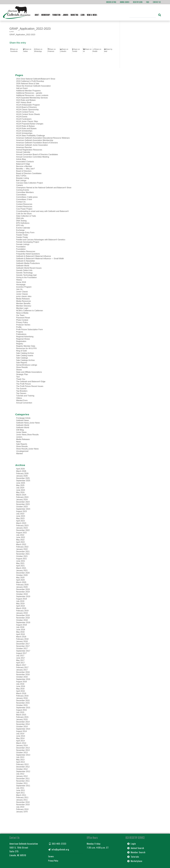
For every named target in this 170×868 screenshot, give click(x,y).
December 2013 (23, 748)
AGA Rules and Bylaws (26, 100)
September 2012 (23, 771)
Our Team (20, 315)
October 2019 (22, 594)
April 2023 (20, 521)
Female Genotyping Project (28, 242)
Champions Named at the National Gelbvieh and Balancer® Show (44, 188)
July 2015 (20, 712)
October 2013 (22, 753)
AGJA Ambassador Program (28, 105)
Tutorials (133, 857)
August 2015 (21, 710)
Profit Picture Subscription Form (30, 329)
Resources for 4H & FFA (26, 348)
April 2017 (20, 663)
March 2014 (21, 743)
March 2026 (21, 471)
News (19, 442)
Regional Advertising (25, 337)
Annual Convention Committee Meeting (33, 157)
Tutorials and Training (25, 396)
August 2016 (21, 682)
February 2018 (22, 639)
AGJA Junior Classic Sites (27, 121)
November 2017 (23, 646)
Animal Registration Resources (29, 150)
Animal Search (125, 2)
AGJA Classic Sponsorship (27, 110)
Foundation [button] (57, 15)
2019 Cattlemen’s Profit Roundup (30, 81)
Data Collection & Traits (26, 216)
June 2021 (21, 561)
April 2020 (20, 580)
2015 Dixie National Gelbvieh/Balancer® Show (36, 79)
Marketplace (135, 861)
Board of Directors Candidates (29, 173)
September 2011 (23, 786)
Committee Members (25, 192)
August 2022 (21, 533)
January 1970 (22, 812)
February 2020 (22, 585)
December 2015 (23, 701)
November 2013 (23, 750)
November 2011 (23, 781)
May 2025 (20, 485)
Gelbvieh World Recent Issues (29, 268)
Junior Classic (22, 292)
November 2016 (23, 675)
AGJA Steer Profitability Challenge (31, 136)
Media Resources (24, 301)
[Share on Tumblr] (77, 50)
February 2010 (22, 809)
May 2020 (20, 578)
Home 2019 (21, 282)
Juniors (19, 437)
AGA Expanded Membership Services (32, 98)
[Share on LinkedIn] (66, 50)
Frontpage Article (23, 418)
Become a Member (24, 166)
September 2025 (23, 481)
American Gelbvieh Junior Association (32, 145)
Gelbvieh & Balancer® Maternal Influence (34, 256)
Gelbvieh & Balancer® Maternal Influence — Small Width (40, 259)
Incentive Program (24, 287)
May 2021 (20, 563)
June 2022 (21, 537)
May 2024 (20, 492)
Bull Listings (21, 180)
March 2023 (21, 523)
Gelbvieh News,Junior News (28, 423)
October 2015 (22, 705)
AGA (12, 32)
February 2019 (22, 611)
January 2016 (22, 698)
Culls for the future (24, 214)
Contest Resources (24, 204)
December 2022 (23, 530)
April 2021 (20, 566)
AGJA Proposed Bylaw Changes (30, 124)
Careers (20, 185)
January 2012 (22, 776)
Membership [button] (46, 15)
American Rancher (24, 147)
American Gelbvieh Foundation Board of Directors (37, 143)
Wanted (19, 454)
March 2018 (21, 637)
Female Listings (23, 244)
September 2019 (23, 596)
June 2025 (21, 483)
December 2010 (23, 802)
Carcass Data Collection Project (30, 183)
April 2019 (20, 606)
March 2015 (21, 715)
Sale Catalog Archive (25, 353)
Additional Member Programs (28, 91)
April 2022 (20, 542)
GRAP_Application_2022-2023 (30, 29)
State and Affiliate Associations (29, 372)
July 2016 (20, 684)
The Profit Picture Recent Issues (30, 386)
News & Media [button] (92, 15)
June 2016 (21, 686)
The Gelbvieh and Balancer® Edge (31, 382)
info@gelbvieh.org (59, 849)
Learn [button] (83, 15)
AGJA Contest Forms (25, 112)
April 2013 (20, 762)
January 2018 (22, 641)
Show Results (22, 367)
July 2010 (20, 807)
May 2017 (20, 660)
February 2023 (22, 526)
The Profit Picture (23, 384)
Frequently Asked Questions (28, 254)
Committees (21, 195)
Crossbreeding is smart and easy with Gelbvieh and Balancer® (42, 211)
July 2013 (20, 757)
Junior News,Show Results (27, 435)
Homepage (21, 285)
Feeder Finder (22, 235)
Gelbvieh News (23, 420)
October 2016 (22, 677)
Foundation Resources (26, 251)
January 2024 (22, 500)
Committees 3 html (24, 199)
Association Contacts (25, 162)
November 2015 (23, 703)
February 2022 (22, 547)
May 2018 (20, 632)
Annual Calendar (23, 152)
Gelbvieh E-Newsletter (26, 261)
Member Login (22, 308)
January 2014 (22, 745)
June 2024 (21, 490)
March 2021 (21, 568)
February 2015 (22, 717)
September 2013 (23, 755)
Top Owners (21, 393)
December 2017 (23, 644)
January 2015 (22, 719)
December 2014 (23, 722)
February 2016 (22, 696)
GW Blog (20, 430)
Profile (19, 327)
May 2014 (20, 738)
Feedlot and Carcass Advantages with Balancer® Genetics (41, 240)
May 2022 (20, 540)
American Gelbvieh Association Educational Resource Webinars (43, 138)
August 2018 (21, 625)
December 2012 (23, 767)
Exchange (20, 230)
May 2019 (20, 604)
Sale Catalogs (22, 358)
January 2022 (22, 549)
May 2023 (20, 518)
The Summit (21, 389)
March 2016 (21, 693)
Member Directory (24, 306)
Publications (21, 334)
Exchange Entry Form (25, 233)
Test (18, 377)
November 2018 (23, 618)
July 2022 (20, 535)
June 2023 (21, 516)
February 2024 (22, 497)
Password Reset (23, 318)
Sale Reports (22, 363)
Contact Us (157, 2)
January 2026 (22, 476)
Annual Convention (24, 403)
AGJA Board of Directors (26, 107)
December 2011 (23, 779)
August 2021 (21, 559)
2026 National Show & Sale (28, 84)
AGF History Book (24, 102)
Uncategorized (22, 451)
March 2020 (21, 582)
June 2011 (21, 790)
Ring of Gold (21, 351)
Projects (20, 332)
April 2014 (20, 741)
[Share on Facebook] (17, 50)
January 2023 (22, 528)
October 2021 (22, 556)
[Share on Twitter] (29, 50)
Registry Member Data (26, 346)
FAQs (148, 2)
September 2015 (23, 708)
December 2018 (23, 615)
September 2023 (23, 509)
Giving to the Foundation (26, 277)
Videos (19, 398)
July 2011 (20, 788)
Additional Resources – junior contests (32, 95)
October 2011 (22, 783)
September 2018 (23, 622)
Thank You (21, 379)
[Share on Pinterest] (54, 50)
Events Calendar (23, 228)
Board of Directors (24, 171)
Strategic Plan (22, 374)
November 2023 (23, 504)
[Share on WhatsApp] (41, 50)
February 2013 (22, 764)
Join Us (19, 289)
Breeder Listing (111, 2)
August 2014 (21, 731)
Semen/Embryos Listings (27, 365)
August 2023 (21, 511)
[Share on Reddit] (98, 50)
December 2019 (23, 589)
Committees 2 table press (27, 197)
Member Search (136, 852)
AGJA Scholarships (24, 131)
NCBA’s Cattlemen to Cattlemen (30, 311)
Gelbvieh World (23, 266)
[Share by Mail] (109, 50)
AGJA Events (22, 117)
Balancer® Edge (23, 164)
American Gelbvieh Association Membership (35, 140)
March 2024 (21, 495)
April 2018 (20, 634)
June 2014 (21, 736)
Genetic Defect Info (24, 270)
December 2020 (23, 573)
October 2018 (22, 620)
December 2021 (23, 552)
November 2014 (23, 724)
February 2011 (22, 797)
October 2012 (22, 769)
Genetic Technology (24, 273)
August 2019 (21, 599)
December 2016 (23, 672)
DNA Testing (21, 221)
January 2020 (22, 587)
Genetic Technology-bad (26, 275)
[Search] (143, 15)
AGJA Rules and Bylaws (26, 128)
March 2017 (21, 665)
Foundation (21, 247)
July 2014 (20, 734)
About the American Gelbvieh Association (33, 86)
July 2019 (20, 601)
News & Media (22, 313)
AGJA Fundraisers (24, 119)
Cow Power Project (24, 209)
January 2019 (22, 613)
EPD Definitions (23, 223)
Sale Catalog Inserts (25, 355)
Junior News (21, 432)
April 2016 (20, 691)
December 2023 (23, 502)
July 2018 (20, 627)
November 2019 (23, 592)
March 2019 (21, 608)
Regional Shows (23, 339)
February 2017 (22, 667)
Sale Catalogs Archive (25, 360)
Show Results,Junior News (27, 449)
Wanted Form (22, 400)
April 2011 (20, 793)
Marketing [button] (75, 15)
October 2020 (22, 575)
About (37, 15)
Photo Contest (22, 320)
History (19, 280)
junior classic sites (24, 296)
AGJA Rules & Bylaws (25, 126)
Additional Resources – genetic (29, 93)
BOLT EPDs (21, 176)
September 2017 (23, 651)
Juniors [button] (66, 15)
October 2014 (22, 727)
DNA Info (20, 218)
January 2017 (22, 670)
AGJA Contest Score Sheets (28, 114)
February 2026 (22, 473)
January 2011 (22, 800)
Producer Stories (23, 325)
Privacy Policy (22, 322)
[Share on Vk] (88, 50)
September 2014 (23, 729)
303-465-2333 (58, 844)
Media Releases (23, 299)
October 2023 (22, 507)
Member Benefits (23, 303)
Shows (19, 370)
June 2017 (21, 658)
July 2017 (20, 656)
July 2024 (20, 488)
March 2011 (21, 795)
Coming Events (23, 190)
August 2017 (21, 653)
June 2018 (21, 630)
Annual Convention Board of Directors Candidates (37, 154)
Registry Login (138, 2)
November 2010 (23, 805)
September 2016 (23, 679)
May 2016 (20, 689)
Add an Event (22, 88)
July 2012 (20, 774)
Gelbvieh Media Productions (28, 263)
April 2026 (20, 469)
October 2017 (22, 648)
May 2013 (20, 760)
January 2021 (22, 570)
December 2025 (23, 478)
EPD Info (20, 225)
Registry (20, 344)
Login (132, 844)
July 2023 (20, 514)
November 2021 (23, 554)
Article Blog (21, 159)
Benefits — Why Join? (25, 169)
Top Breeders (22, 391)
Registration (21, 341)
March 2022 (21, 544)
